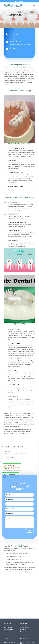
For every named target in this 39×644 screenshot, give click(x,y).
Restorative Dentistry (9, 632)
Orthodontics (23, 629)
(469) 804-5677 (13, 37)
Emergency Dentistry (25, 632)
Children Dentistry (25, 627)
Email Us (13, 49)
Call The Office (15, 34)
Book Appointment (16, 22)
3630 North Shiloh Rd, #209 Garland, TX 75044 (20, 45)
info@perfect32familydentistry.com (18, 52)
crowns (20, 432)
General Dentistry (8, 627)
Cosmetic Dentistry (8, 630)
